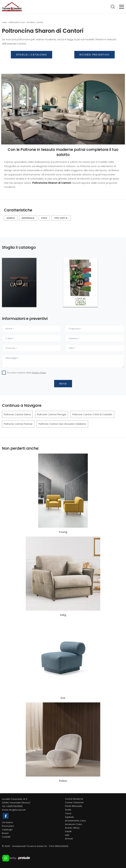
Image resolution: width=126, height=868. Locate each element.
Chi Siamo (7, 822)
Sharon (40, 22)
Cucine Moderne (74, 799)
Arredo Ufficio (72, 828)
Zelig (63, 615)
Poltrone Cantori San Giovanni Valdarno (62, 424)
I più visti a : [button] (61, 218)
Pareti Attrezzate (74, 806)
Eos (63, 698)
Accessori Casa (73, 824)
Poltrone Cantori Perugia (52, 414)
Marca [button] (11, 218)
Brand (5, 833)
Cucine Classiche (74, 802)
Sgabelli (69, 817)
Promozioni (8, 826)
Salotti (68, 831)
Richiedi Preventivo (94, 55)
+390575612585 (14, 806)
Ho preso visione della (26, 373)
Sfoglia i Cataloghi (31, 55)
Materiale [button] (28, 218)
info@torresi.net (17, 810)
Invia (63, 384)
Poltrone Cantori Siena (17, 414)
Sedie (68, 810)
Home (4, 22)
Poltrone (31, 22)
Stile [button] (44, 218)
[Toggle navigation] (122, 7)
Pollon (63, 781)
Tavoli (68, 813)
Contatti (6, 837)
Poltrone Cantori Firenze (18, 424)
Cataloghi (7, 830)
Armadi (69, 839)
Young (63, 532)
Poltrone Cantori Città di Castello (92, 414)
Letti (67, 835)
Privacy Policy (39, 373)
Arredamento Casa (17, 22)
